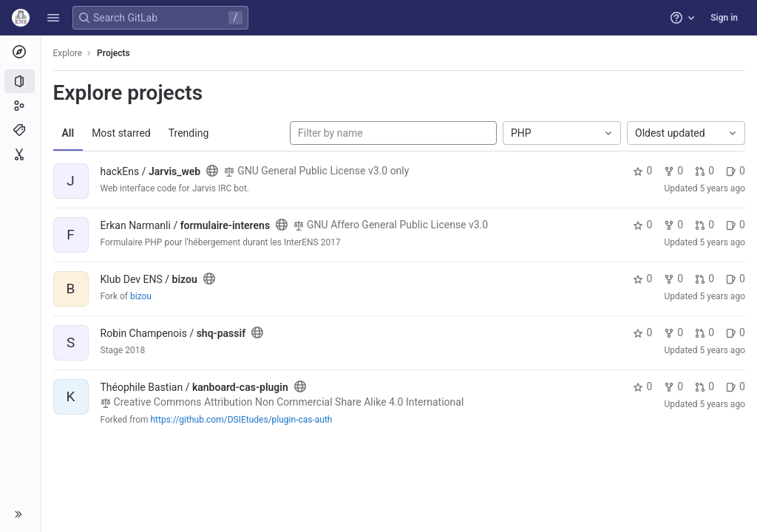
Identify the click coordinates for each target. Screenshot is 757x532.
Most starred (122, 133)
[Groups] (20, 106)
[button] (53, 18)
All (68, 133)
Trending (189, 133)
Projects (114, 53)
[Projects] (20, 81)
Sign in (724, 18)
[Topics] (20, 130)
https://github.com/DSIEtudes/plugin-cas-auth (242, 420)
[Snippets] (20, 154)
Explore (68, 53)
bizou (141, 296)
